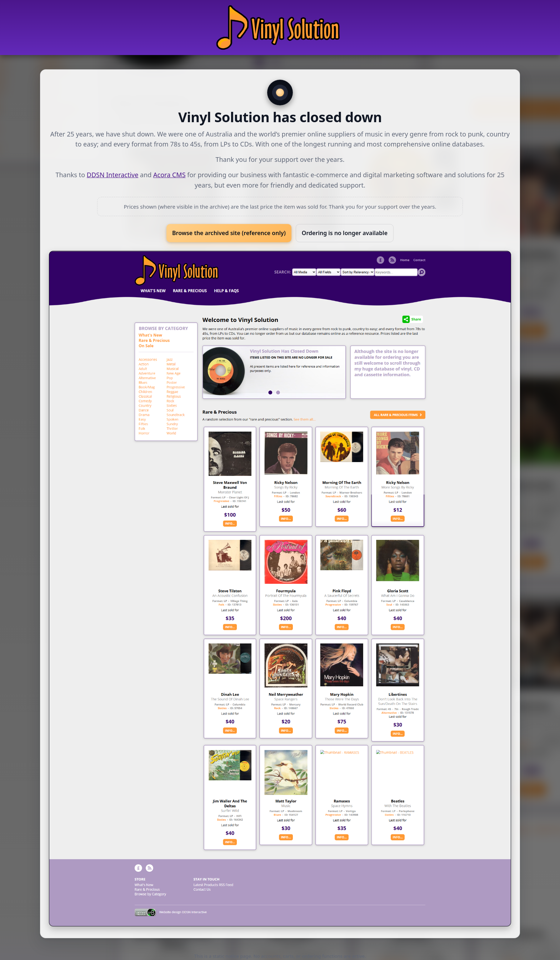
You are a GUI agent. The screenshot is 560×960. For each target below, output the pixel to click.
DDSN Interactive (113, 175)
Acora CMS (169, 175)
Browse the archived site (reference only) (229, 233)
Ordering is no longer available (345, 233)
